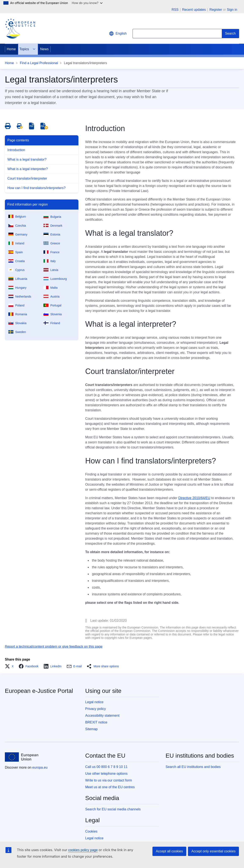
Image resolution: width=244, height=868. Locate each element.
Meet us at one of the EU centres (110, 787)
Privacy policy (96, 709)
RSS (175, 10)
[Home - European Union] (22, 757)
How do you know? (87, 3)
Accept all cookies (169, 851)
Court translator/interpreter (27, 178)
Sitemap (91, 729)
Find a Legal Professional (39, 63)
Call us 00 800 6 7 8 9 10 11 (106, 767)
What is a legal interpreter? (28, 169)
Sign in (232, 10)
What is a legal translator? (27, 159)
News (44, 49)
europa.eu (40, 767)
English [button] (118, 34)
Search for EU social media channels (113, 809)
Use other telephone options (106, 774)
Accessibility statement (102, 716)
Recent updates (194, 10)
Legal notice (94, 702)
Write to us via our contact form (109, 780)
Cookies (91, 831)
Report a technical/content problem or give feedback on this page (54, 647)
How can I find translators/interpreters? (36, 188)
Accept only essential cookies (213, 851)
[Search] (230, 34)
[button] (10, 666)
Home (11, 49)
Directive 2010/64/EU (194, 498)
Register (216, 10)
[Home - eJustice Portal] (20, 28)
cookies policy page (83, 850)
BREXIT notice (96, 722)
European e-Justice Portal (39, 691)
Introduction (16, 150)
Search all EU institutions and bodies (193, 767)
